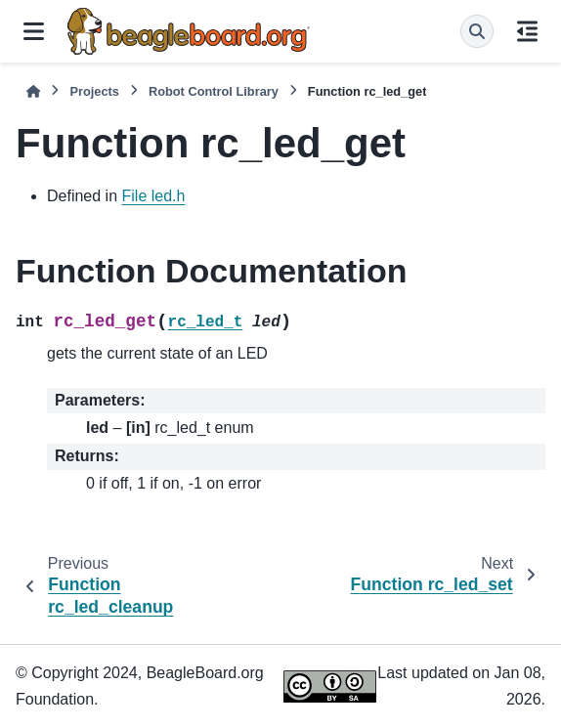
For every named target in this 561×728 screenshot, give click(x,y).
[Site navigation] (34, 31)
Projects (94, 91)
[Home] (33, 91)
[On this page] (527, 31)
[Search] (477, 31)
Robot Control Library (214, 91)
